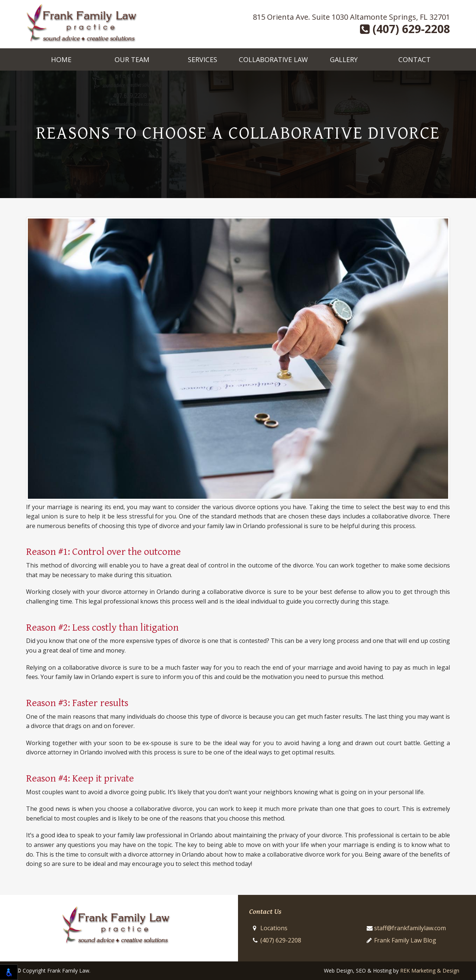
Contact (414, 59)
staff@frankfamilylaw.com (410, 928)
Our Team (132, 59)
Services (202, 59)
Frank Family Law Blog (405, 940)
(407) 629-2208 (405, 29)
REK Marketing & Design (430, 971)
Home (61, 59)
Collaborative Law (273, 59)
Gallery (344, 59)
